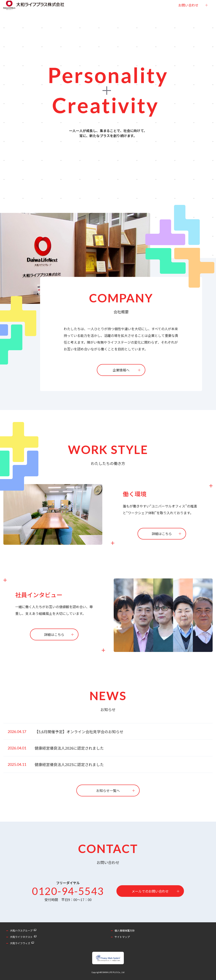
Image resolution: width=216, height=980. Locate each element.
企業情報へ (121, 370)
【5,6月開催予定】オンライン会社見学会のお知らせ (79, 732)
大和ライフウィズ (20, 943)
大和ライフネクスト (21, 937)
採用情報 (136, 14)
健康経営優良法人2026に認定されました (69, 748)
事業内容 (93, 14)
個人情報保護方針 (125, 930)
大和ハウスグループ (21, 930)
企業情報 (77, 14)
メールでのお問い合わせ (150, 891)
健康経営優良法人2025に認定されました (69, 764)
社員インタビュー (114, 14)
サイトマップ (122, 937)
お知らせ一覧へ (108, 790)
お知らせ (151, 14)
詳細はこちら (162, 534)
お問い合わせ (188, 14)
